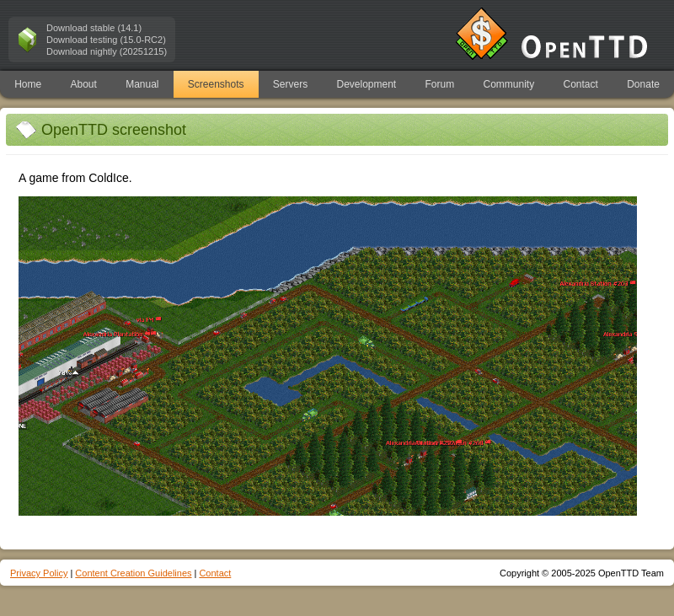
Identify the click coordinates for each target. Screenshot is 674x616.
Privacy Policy (39, 573)
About (83, 84)
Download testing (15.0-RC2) (106, 40)
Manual (142, 84)
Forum (440, 84)
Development (367, 84)
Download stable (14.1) (94, 28)
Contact (581, 84)
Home (28, 84)
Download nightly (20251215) (107, 51)
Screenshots (216, 84)
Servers (290, 84)
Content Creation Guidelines (133, 573)
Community (509, 84)
